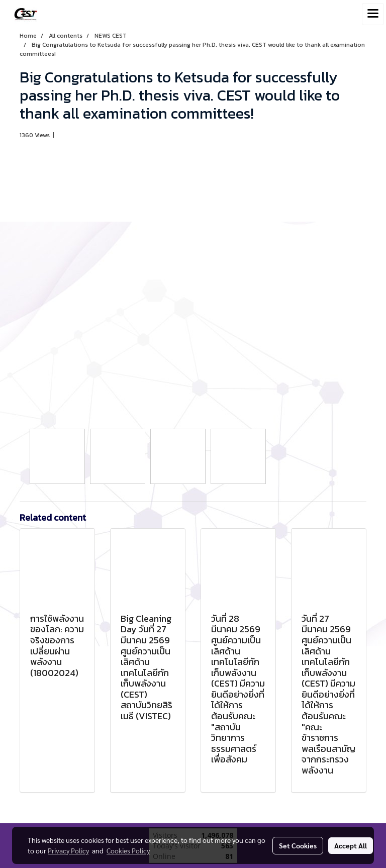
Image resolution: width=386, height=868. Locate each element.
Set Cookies (298, 845)
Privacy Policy (68, 850)
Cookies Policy (128, 850)
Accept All (351, 845)
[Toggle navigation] (373, 14)
